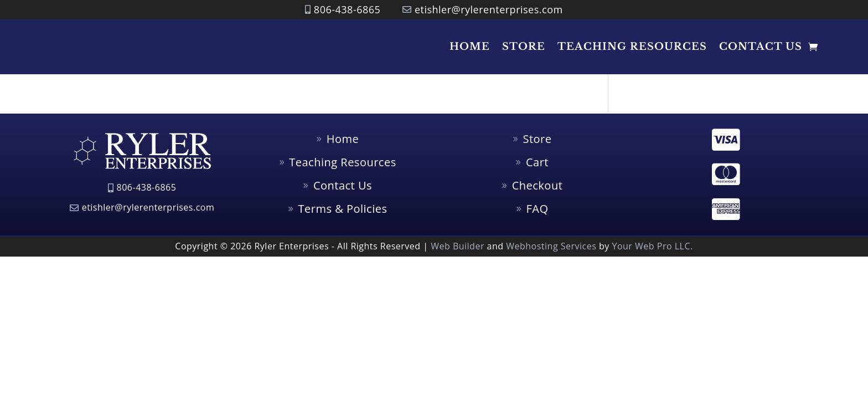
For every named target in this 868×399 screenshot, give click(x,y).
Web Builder (458, 246)
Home (470, 47)
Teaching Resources (632, 47)
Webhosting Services (551, 246)
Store (524, 47)
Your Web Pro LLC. (652, 246)
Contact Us (761, 47)
